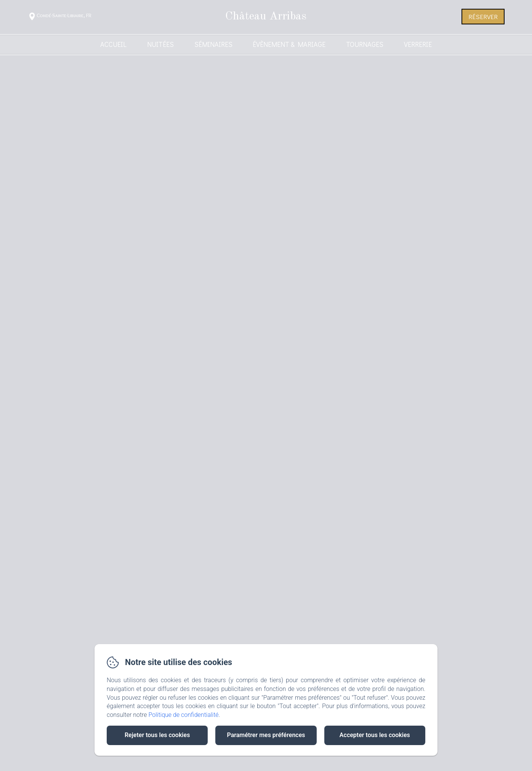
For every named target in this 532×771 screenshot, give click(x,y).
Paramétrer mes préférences (266, 735)
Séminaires (213, 44)
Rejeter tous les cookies (157, 735)
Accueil (113, 44)
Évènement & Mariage (289, 44)
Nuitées (160, 44)
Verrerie (418, 44)
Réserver (483, 17)
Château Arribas (266, 16)
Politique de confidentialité (184, 715)
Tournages (365, 44)
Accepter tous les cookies (375, 735)
